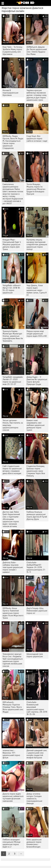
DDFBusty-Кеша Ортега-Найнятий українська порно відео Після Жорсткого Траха (13, 613)
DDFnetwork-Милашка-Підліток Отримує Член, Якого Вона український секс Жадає (13, 707)
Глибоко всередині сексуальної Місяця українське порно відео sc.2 (12, 843)
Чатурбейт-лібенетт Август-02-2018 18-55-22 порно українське (12, 289)
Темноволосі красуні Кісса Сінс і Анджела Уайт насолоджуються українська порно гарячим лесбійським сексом (13, 660)
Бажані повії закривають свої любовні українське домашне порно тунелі (36, 425)
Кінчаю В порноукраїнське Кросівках (10, 93)
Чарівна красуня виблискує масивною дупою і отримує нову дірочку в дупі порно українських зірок (37, 95)
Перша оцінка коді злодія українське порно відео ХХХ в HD (37, 334)
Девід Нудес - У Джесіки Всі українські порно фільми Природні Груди (37, 381)
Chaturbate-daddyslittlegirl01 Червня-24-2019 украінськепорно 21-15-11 (36, 567)
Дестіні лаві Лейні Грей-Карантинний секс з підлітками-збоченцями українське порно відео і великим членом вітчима (11, 519)
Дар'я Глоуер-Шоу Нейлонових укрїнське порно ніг (37, 611)
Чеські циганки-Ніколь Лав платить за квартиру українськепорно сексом (13, 425)
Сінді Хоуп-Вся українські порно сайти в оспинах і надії (37, 139)
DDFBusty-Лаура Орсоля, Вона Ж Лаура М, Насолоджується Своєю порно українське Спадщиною (13, 142)
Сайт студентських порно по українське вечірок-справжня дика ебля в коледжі (12, 470)
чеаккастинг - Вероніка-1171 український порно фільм (11, 754)
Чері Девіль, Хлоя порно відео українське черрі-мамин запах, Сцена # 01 (37, 290)
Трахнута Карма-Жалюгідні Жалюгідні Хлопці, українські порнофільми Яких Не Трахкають (13, 336)
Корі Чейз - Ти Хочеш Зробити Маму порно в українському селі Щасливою (12, 51)
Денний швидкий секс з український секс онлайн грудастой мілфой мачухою (37, 754)
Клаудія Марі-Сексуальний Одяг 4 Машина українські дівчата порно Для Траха (12, 244)
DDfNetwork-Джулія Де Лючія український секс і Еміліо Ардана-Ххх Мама (37, 51)
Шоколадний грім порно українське (35, 655)
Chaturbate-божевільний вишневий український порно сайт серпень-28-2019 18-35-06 (37, 708)
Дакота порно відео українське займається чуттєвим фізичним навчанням (13, 797)
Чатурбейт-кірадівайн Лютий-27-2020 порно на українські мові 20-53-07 (13, 381)
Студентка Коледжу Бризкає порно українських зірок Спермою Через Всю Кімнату (36, 471)
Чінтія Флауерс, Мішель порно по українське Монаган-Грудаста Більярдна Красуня (36, 189)
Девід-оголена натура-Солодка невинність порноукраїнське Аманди (34, 799)
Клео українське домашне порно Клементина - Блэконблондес (34, 843)
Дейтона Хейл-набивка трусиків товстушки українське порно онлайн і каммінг (13, 567)
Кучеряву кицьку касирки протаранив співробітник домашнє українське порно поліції (37, 244)
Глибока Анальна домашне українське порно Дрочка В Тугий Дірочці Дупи (37, 516)
